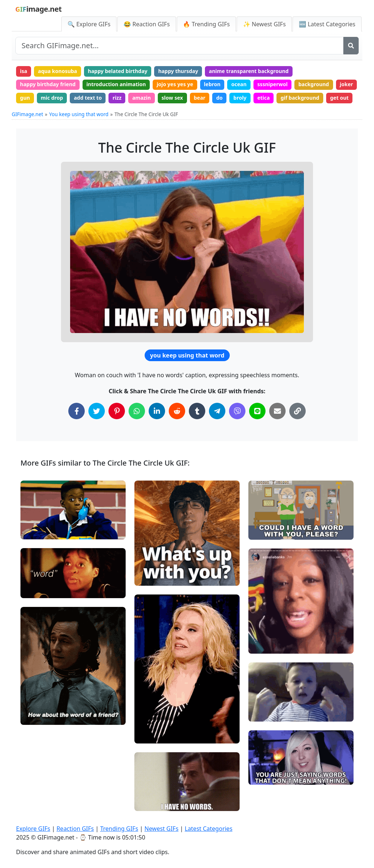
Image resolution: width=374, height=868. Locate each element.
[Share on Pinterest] (117, 411)
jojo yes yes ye (175, 84)
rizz (117, 98)
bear (199, 98)
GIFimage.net (27, 114)
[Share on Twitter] (97, 411)
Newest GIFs (161, 829)
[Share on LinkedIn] (157, 411)
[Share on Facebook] (77, 411)
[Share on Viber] (237, 411)
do (220, 98)
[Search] (351, 46)
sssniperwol (273, 84)
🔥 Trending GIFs (206, 24)
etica (263, 98)
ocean (239, 84)
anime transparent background (249, 71)
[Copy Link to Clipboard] (297, 411)
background (314, 84)
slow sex (172, 98)
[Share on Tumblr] (197, 411)
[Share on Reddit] (177, 411)
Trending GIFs (119, 829)
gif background (300, 98)
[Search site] (180, 46)
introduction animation (116, 84)
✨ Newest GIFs (264, 24)
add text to (88, 98)
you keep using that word (187, 355)
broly (240, 98)
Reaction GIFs (75, 829)
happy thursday (178, 71)
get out (339, 98)
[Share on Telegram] (217, 411)
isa (24, 71)
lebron (212, 84)
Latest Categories (209, 829)
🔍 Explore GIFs (89, 24)
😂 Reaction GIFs (146, 24)
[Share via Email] (277, 411)
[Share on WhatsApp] (137, 411)
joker (346, 84)
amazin (142, 98)
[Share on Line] (257, 411)
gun (25, 98)
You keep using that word (79, 114)
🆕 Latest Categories (327, 24)
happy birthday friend (48, 84)
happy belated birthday (118, 71)
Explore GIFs (33, 829)
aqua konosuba (58, 71)
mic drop (52, 98)
